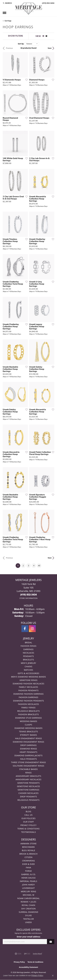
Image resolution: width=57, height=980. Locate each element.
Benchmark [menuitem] (29, 847)
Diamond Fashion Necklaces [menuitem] (28, 684)
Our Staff (29, 822)
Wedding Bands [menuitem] (28, 721)
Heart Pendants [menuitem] (28, 752)
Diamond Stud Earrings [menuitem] (28, 718)
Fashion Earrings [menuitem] (28, 697)
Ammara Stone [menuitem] (29, 844)
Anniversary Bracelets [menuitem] (28, 776)
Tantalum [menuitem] (29, 919)
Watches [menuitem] (28, 670)
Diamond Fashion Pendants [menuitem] (28, 701)
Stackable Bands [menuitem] (28, 769)
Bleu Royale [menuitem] (28, 850)
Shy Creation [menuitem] (29, 909)
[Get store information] (28, 598)
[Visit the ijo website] (27, 954)
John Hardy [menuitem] (28, 885)
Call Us (28, 815)
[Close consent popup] (53, 976)
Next (50, 48)
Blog (28, 811)
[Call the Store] (28, 595)
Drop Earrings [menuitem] (28, 745)
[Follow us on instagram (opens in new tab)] (32, 629)
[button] (7, 3)
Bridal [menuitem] (28, 642)
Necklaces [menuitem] (28, 653)
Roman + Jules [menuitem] (28, 902)
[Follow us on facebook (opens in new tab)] (25, 629)
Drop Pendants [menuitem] (28, 797)
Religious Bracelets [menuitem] (29, 711)
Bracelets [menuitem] (29, 660)
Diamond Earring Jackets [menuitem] (28, 755)
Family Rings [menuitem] (28, 708)
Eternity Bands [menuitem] (29, 735)
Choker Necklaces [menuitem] (28, 793)
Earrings (8, 21)
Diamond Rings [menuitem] (28, 749)
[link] (48, 3)
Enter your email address (29, 937)
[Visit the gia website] (18, 954)
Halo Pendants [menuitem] (28, 759)
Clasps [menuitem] (28, 725)
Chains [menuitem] (28, 666)
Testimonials (28, 832)
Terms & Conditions (28, 829)
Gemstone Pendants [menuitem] (28, 783)
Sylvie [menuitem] (28, 915)
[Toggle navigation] (4, 13)
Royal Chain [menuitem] (29, 905)
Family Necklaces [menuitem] (29, 687)
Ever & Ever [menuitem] (28, 864)
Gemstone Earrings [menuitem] (28, 790)
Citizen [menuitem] (28, 857)
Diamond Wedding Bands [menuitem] (28, 728)
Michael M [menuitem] (28, 895)
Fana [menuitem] (29, 867)
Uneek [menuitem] (28, 922)
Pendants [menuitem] (28, 656)
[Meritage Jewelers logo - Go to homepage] (28, 9)
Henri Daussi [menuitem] (29, 878)
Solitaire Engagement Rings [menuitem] (28, 766)
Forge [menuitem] (29, 871)
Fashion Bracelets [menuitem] (28, 714)
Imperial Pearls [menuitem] (28, 881)
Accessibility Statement (28, 967)
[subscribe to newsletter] (51, 942)
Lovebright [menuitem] (29, 888)
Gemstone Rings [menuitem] (28, 680)
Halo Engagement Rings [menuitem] (28, 738)
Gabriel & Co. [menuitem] (28, 874)
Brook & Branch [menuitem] (28, 854)
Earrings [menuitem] (28, 649)
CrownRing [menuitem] (28, 861)
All (39, 566)
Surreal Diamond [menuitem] (28, 912)
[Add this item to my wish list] (26, 80)
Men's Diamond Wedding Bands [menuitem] (28, 677)
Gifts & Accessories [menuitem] (28, 673)
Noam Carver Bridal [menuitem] (29, 898)
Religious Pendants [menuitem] (28, 800)
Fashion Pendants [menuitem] (29, 690)
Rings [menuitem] (28, 773)
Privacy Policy (28, 825)
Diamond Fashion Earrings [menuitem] (29, 694)
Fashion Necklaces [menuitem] (28, 704)
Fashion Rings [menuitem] (28, 646)
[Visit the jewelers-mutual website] (38, 954)
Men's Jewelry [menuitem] (28, 663)
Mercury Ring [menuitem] (28, 891)
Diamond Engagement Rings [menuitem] (28, 742)
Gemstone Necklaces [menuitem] (28, 786)
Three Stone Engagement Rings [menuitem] (28, 762)
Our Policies (28, 818)
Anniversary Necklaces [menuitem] (28, 779)
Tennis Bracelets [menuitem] (28, 732)
